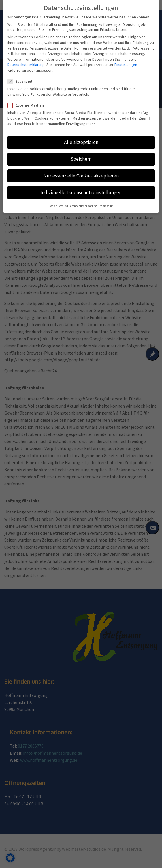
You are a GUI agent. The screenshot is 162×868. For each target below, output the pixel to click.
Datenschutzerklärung (26, 56)
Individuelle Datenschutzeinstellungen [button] (81, 184)
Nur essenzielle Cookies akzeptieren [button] (81, 167)
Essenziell (22, 73)
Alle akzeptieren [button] (81, 134)
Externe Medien (27, 97)
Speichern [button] (81, 150)
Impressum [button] (106, 197)
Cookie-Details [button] (58, 197)
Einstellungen (126, 56)
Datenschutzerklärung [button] (83, 197)
